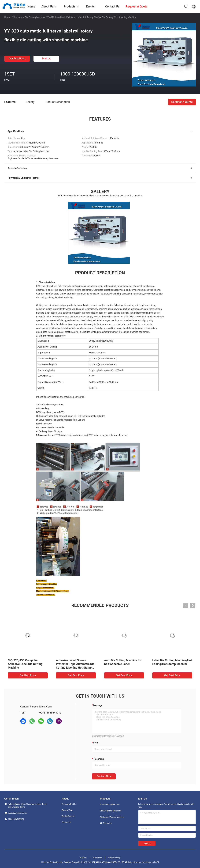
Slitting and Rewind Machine (112, 817)
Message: (98, 705)
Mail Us (46, 59)
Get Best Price (17, 59)
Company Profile (69, 804)
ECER (157, 862)
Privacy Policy (114, 858)
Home (7, 17)
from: (96, 743)
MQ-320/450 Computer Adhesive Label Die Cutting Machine (25, 664)
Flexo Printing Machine (110, 804)
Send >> (147, 843)
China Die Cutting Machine (52, 862)
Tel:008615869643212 (46, 595)
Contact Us (66, 822)
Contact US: (41, 581)
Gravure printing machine (111, 811)
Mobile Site (98, 858)
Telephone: (99, 759)
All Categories (106, 823)
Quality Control (68, 816)
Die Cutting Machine (35, 17)
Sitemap (83, 858)
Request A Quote (182, 102)
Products (18, 17)
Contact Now (104, 776)
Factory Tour (67, 810)
